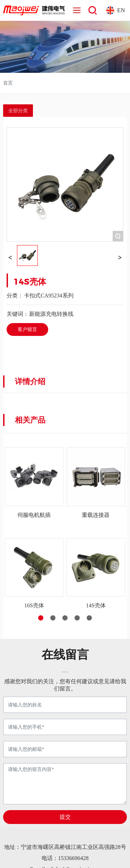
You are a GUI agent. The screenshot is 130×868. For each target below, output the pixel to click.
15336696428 (73, 858)
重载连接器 (96, 515)
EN (121, 10)
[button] (41, 618)
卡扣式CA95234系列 (49, 296)
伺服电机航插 (34, 515)
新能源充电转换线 (51, 314)
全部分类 (18, 111)
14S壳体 (96, 605)
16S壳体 (34, 605)
